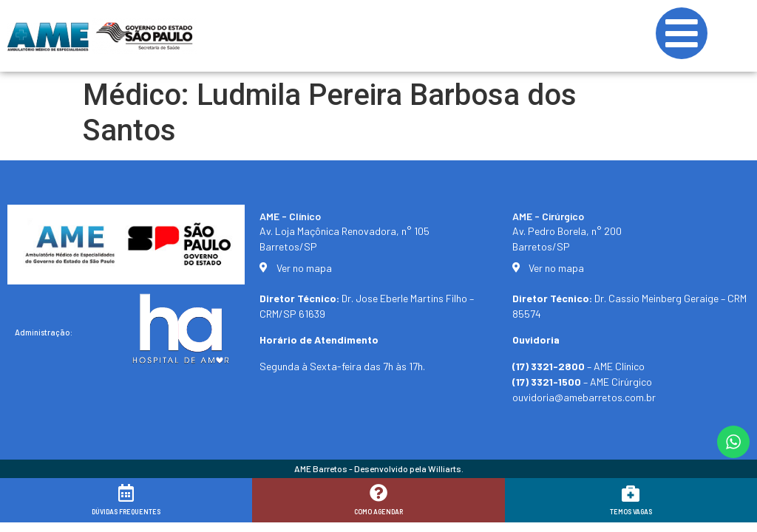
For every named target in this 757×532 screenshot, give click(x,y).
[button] (726, 511)
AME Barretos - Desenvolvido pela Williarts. (379, 468)
